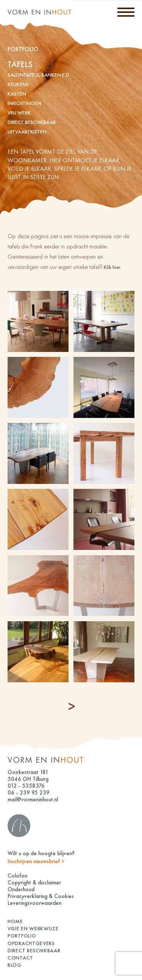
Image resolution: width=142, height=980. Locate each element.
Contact (20, 958)
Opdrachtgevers (31, 943)
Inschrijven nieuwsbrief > (36, 861)
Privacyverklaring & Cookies (41, 896)
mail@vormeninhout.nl (33, 799)
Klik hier (112, 267)
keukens (18, 84)
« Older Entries (72, 706)
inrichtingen (24, 103)
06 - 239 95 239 (29, 793)
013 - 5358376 (26, 786)
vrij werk (19, 113)
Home (15, 921)
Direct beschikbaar (32, 122)
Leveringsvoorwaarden (34, 903)
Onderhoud (21, 889)
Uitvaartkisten (27, 132)
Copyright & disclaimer (34, 883)
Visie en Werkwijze (33, 928)
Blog (15, 965)
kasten (17, 94)
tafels (20, 64)
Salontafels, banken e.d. (39, 75)
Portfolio (22, 936)
